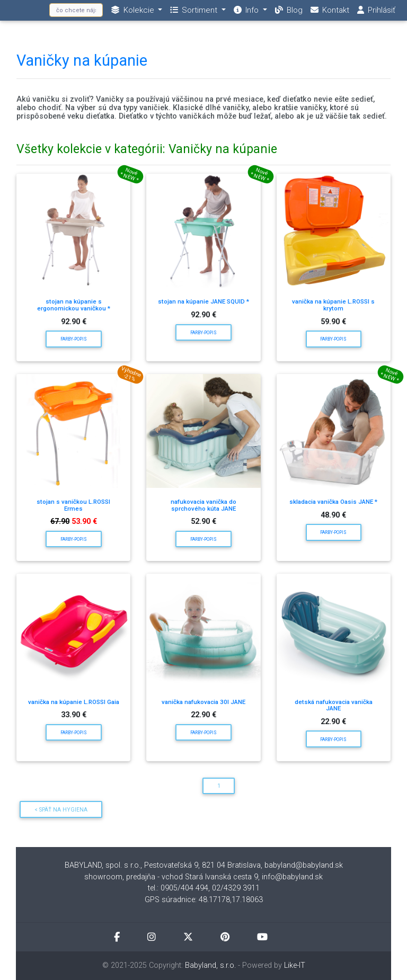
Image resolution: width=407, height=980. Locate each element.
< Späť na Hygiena (61, 810)
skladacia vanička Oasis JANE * (333, 502)
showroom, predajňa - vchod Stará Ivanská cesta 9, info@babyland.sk (203, 877)
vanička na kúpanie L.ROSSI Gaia (74, 702)
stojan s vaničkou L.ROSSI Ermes (73, 505)
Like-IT (295, 965)
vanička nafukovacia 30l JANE (203, 702)
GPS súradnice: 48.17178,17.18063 (204, 900)
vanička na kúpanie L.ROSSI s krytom (333, 305)
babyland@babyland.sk (304, 865)
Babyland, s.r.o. (210, 965)
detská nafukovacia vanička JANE (334, 705)
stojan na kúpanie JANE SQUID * (203, 301)
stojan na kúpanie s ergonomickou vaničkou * (74, 305)
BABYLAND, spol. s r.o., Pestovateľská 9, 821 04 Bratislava (163, 865)
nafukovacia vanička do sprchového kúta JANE (203, 505)
